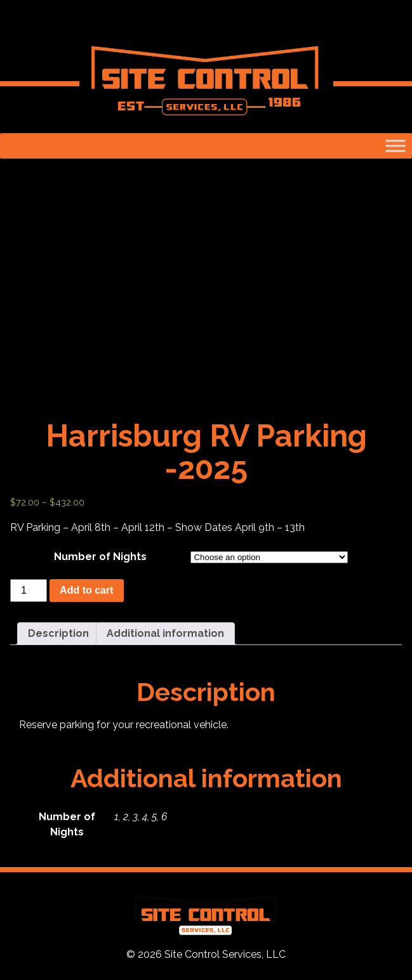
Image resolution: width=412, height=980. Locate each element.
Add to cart (86, 590)
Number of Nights (100, 557)
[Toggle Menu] (395, 146)
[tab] (58, 634)
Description (58, 633)
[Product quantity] (29, 591)
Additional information (165, 633)
